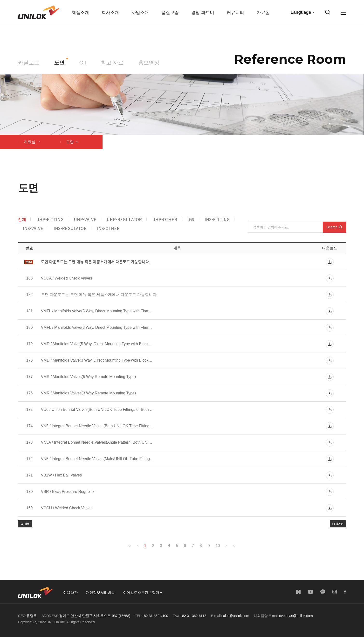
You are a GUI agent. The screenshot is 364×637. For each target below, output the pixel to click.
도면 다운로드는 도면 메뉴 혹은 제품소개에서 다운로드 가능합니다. (99, 295)
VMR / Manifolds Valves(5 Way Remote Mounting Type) (89, 377)
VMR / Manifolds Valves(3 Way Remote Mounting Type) (89, 393)
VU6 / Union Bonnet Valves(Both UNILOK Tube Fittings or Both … (97, 410)
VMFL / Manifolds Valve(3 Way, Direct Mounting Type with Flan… (96, 328)
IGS (191, 219)
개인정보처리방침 (100, 592)
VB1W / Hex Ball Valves (62, 475)
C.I (83, 63)
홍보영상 (149, 63)
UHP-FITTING (50, 219)
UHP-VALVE (85, 219)
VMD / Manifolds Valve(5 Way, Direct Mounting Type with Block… (97, 344)
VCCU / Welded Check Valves (67, 508)
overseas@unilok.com (296, 616)
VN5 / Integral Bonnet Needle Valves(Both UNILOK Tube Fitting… (97, 426)
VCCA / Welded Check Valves (67, 278)
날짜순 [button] (338, 524)
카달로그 (29, 63)
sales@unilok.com (235, 616)
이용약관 (70, 592)
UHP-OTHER (165, 219)
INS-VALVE (33, 228)
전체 (22, 219)
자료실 (32, 142)
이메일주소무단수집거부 (143, 592)
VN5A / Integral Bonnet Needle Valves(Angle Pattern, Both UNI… (97, 442)
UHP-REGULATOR (124, 219)
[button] (25, 524)
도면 (59, 63)
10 (218, 546)
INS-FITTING (217, 219)
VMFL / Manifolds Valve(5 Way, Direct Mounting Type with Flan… (96, 311)
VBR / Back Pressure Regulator (68, 492)
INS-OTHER (108, 228)
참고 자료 (112, 63)
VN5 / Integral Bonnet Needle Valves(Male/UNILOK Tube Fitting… (97, 459)
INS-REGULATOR (70, 228)
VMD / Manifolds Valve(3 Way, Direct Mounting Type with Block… (97, 360)
